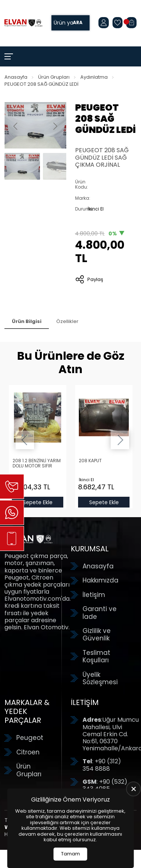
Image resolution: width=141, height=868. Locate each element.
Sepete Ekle (37, 502)
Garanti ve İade (100, 613)
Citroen (28, 752)
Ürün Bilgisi (27, 321)
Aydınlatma (94, 77)
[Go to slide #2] (61, 166)
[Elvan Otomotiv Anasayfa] (23, 23)
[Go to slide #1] (22, 166)
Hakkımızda (100, 580)
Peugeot (30, 738)
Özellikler (67, 321)
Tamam (70, 854)
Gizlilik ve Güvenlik (97, 635)
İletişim (94, 595)
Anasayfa (16, 77)
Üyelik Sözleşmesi (100, 678)
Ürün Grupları (54, 77)
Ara (78, 23)
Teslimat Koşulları (96, 657)
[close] (134, 789)
